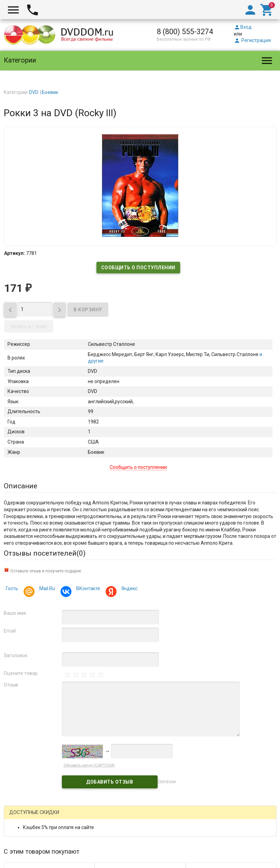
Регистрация (252, 40)
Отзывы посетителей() (45, 553)
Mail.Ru (46, 589)
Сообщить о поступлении (138, 268)
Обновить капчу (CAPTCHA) (89, 765)
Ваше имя (15, 613)
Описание (21, 486)
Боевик (50, 92)
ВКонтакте (87, 589)
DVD (34, 92)
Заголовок (16, 655)
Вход (243, 27)
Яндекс (128, 589)
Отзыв (11, 685)
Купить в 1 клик (29, 326)
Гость (12, 588)
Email (10, 631)
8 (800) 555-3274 (185, 32)
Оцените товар (21, 673)
